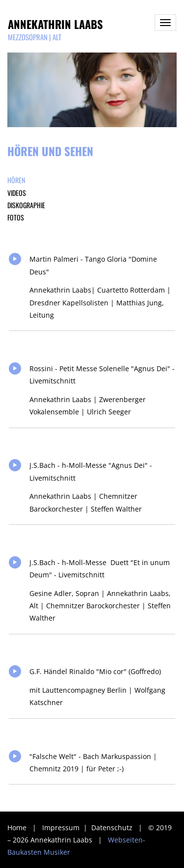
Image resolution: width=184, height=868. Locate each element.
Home (17, 827)
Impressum (62, 827)
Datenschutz (113, 827)
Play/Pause (15, 259)
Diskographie (26, 205)
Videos (17, 193)
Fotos (16, 217)
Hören (16, 180)
